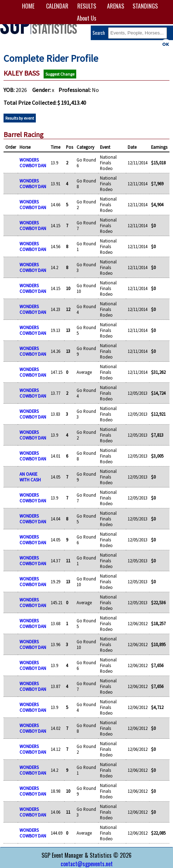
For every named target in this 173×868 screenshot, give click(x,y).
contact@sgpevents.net (87, 864)
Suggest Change (60, 74)
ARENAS (116, 6)
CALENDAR (57, 6)
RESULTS (87, 6)
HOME (28, 6)
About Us (87, 18)
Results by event (20, 118)
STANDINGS (145, 6)
